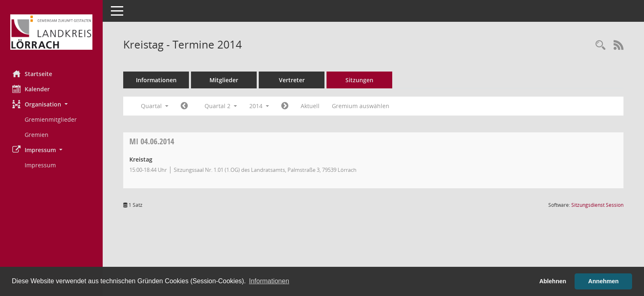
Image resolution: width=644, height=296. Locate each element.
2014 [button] (259, 106)
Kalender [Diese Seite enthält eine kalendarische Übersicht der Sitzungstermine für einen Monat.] (31, 89)
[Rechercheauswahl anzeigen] (600, 45)
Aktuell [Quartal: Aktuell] (310, 106)
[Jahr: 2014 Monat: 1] (184, 106)
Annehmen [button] (603, 281)
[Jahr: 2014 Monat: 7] (285, 106)
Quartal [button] (155, 106)
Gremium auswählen (361, 106)
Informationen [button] (269, 281)
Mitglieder (224, 80)
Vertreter (292, 80)
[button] (51, 104)
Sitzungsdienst (597, 205)
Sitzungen (359, 80)
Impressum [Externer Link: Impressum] (40, 165)
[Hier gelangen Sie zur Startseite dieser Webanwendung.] (51, 32)
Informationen (156, 80)
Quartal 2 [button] (221, 106)
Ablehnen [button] (553, 281)
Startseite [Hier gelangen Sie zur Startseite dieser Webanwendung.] (32, 74)
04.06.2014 (152, 141)
